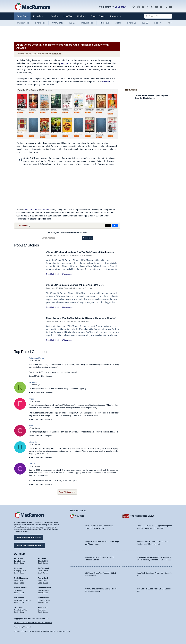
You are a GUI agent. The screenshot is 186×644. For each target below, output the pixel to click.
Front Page (22, 16)
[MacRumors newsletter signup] (170, 7)
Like (43, 376)
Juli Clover (56, 54)
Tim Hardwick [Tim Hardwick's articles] (43, 577)
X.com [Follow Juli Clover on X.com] (22, 571)
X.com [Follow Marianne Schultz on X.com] (46, 591)
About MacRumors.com (29, 536)
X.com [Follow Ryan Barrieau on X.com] (46, 601)
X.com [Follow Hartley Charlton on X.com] (22, 591)
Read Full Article (53, 277)
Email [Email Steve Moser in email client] (16, 611)
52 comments (67, 277)
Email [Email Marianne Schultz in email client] (40, 591)
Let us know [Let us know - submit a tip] (120, 7)
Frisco (32, 399)
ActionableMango (37, 358)
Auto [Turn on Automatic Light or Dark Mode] (59, 631)
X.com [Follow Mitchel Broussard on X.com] (22, 581)
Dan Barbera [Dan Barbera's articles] (19, 596)
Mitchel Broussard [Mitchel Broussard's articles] (21, 577)
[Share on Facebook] (115, 226)
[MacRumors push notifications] (161, 7)
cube (31, 426)
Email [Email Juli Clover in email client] (16, 571)
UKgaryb (33, 442)
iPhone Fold (40, 23)
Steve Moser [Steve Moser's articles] (19, 606)
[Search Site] (158, 16)
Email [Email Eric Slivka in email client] (40, 562)
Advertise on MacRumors (30, 544)
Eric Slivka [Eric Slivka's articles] (42, 557)
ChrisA (32, 464)
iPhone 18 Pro (23, 23)
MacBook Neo (87, 23)
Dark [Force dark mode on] (69, 631)
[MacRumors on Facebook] (143, 7)
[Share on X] (108, 226)
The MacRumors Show (142, 514)
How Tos (68, 16)
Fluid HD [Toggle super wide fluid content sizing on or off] (52, 631)
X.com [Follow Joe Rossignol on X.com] (46, 571)
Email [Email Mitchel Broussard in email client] (16, 581)
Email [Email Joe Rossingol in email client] (40, 571)
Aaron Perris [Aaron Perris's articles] (43, 606)
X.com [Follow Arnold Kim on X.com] (22, 562)
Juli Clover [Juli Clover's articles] (18, 567)
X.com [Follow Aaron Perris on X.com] (46, 611)
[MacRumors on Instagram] (138, 7)
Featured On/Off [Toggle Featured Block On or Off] (21, 631)
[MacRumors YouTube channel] (157, 7)
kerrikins (33, 382)
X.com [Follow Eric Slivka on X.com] (46, 562)
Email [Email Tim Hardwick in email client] (40, 581)
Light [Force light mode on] (64, 631)
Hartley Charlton (85, 288)
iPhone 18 (132, 23)
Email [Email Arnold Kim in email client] (16, 562)
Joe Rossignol (86, 258)
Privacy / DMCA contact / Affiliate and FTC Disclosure (33, 623)
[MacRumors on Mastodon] (152, 7)
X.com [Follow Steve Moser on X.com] (22, 611)
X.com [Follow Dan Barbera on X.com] (22, 601)
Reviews (81, 16)
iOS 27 (72, 23)
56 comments (67, 307)
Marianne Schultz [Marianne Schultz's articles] (44, 586)
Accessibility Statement (22, 627)
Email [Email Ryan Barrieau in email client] (40, 601)
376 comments (68, 343)
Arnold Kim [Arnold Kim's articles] (19, 557)
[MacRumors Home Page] (32, 7)
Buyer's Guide (98, 16)
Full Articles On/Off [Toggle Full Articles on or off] (35, 631)
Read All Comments (67, 492)
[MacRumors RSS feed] (166, 7)
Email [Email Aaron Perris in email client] (40, 611)
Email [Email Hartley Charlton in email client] (16, 591)
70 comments (23, 226)
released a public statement (37, 210)
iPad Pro (158, 23)
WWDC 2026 (57, 23)
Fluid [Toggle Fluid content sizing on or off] (46, 631)
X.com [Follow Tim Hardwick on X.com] (46, 581)
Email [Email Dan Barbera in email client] (16, 601)
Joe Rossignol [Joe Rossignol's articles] (43, 567)
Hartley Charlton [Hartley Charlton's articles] (20, 586)
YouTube (80, 514)
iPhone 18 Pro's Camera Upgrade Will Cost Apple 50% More (81, 285)
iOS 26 (145, 23)
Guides (54, 16)
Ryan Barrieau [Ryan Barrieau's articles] (43, 596)
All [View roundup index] (170, 23)
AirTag (118, 23)
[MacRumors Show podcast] (134, 7)
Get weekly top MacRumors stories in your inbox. (67, 233)
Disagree (49, 376)
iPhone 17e (104, 23)
